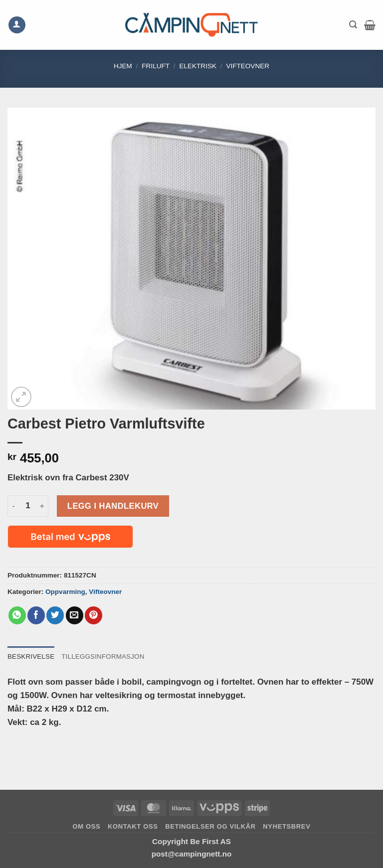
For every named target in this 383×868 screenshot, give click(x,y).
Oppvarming (65, 592)
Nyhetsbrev (287, 826)
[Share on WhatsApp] (17, 615)
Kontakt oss (133, 826)
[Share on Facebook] (36, 615)
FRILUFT (156, 66)
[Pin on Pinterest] (94, 615)
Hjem (123, 66)
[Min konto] (17, 25)
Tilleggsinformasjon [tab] (105, 656)
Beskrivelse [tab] (31, 656)
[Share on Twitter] (55, 615)
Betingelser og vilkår (210, 826)
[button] (353, 25)
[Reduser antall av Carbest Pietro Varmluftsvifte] (13, 506)
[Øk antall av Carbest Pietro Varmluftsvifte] (42, 506)
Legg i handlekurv (113, 506)
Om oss (87, 826)
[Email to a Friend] (75, 615)
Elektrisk (198, 66)
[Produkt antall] (28, 506)
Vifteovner (248, 66)
